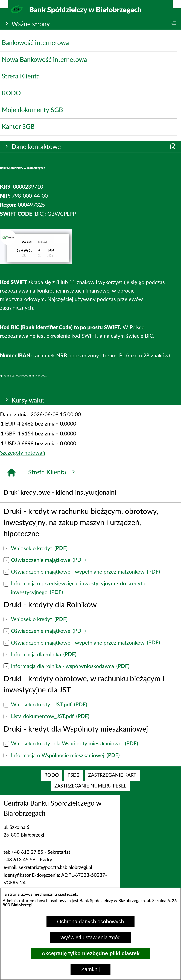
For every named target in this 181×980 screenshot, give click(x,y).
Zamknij (90, 969)
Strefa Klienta (52, 472)
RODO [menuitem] (11, 93)
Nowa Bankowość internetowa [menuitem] (44, 60)
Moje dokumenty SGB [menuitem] (32, 110)
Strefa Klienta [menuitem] (21, 77)
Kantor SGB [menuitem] (18, 127)
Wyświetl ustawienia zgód (90, 937)
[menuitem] (52, 775)
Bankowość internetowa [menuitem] (35, 43)
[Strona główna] (11, 473)
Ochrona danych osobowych (91, 921)
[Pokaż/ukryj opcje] (4, 4)
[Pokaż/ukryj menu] (177, 4)
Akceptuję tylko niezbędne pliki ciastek (90, 953)
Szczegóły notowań (23, 453)
